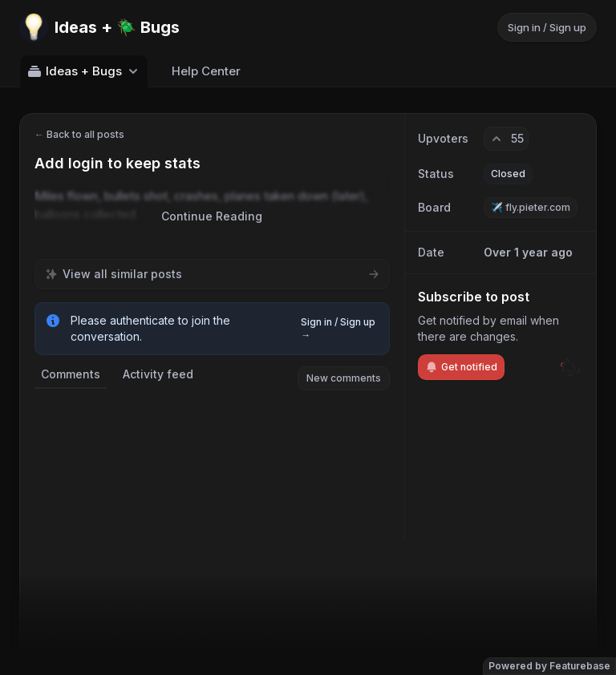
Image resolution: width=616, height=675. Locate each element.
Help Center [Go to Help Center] (206, 71)
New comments (344, 378)
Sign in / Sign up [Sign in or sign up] (547, 27)
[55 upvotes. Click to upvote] (506, 139)
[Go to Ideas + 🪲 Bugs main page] (99, 27)
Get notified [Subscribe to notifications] (461, 367)
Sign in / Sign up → (338, 328)
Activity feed (158, 374)
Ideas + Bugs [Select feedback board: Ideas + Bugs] (84, 71)
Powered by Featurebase (549, 666)
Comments (71, 374)
